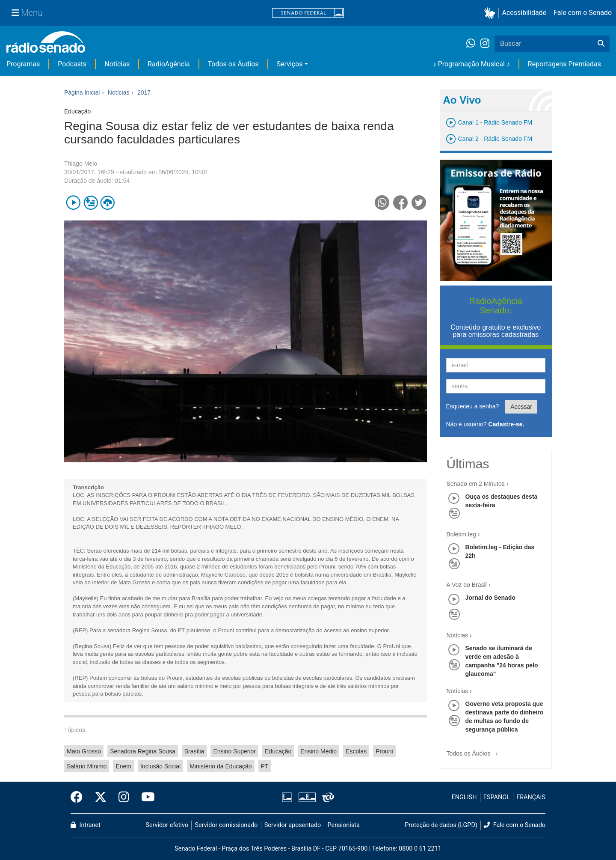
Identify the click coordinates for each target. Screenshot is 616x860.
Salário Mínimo (87, 766)
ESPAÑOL (497, 797)
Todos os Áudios (233, 64)
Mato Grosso (84, 751)
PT (265, 766)
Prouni (384, 751)
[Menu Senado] (27, 13)
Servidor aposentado (293, 825)
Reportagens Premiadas (564, 64)
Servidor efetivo (167, 825)
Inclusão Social (160, 766)
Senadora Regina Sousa (143, 751)
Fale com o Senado (583, 13)
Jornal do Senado (490, 598)
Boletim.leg (461, 534)
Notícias (117, 64)
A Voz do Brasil (467, 585)
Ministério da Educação (221, 766)
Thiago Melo (81, 164)
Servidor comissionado (227, 825)
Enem (123, 766)
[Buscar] (601, 44)
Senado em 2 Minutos (476, 484)
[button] (491, 13)
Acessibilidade (524, 13)
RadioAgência (169, 64)
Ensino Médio (318, 751)
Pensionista (344, 825)
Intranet (86, 825)
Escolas (356, 751)
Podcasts (72, 64)
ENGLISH (464, 797)
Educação (278, 751)
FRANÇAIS (531, 797)
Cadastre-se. (506, 424)
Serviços (290, 64)
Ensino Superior (234, 751)
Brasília (194, 751)
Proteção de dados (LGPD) (441, 825)
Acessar (521, 407)
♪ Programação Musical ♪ (471, 64)
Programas (23, 64)
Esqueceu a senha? (473, 406)
